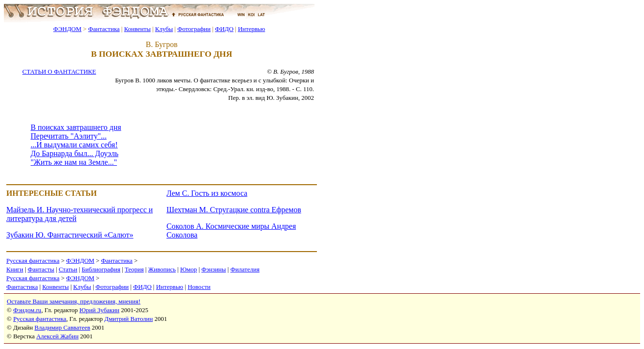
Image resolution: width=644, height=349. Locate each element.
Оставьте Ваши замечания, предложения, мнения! (74, 301)
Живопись (162, 269)
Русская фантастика (33, 261)
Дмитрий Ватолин (129, 319)
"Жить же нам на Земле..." (74, 162)
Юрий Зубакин (99, 310)
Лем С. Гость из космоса (207, 193)
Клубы (164, 29)
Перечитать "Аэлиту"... (69, 136)
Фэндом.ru (27, 310)
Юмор (189, 269)
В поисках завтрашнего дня (76, 127)
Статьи (68, 269)
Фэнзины (214, 269)
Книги (15, 269)
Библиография (101, 269)
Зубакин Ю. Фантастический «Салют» (70, 235)
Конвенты (138, 29)
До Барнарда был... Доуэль (74, 153)
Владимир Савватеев (62, 327)
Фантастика (104, 29)
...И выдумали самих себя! (74, 145)
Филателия (245, 269)
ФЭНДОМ (67, 29)
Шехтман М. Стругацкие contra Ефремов (234, 210)
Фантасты (41, 269)
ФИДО (224, 29)
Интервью (251, 29)
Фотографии (194, 29)
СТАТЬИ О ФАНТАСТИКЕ (59, 71)
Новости (199, 287)
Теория (134, 269)
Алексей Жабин (58, 336)
